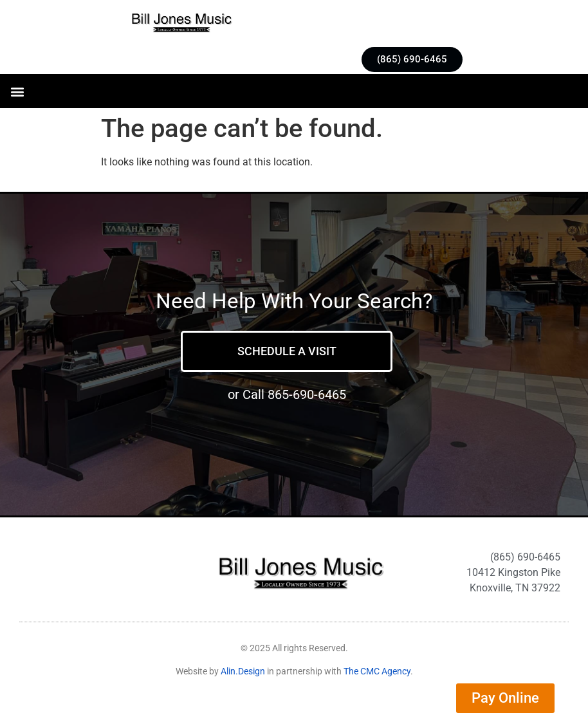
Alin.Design (243, 671)
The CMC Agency (377, 671)
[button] (17, 91)
